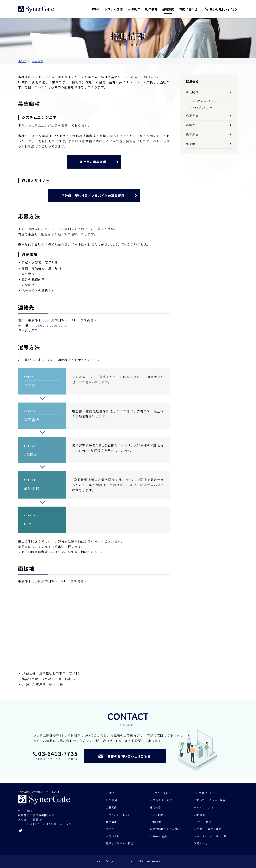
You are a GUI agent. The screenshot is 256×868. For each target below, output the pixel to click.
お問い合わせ (191, 9)
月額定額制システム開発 (165, 829)
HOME (102, 9)
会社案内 (172, 9)
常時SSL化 (201, 843)
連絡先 (191, 125)
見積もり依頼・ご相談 (120, 843)
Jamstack (201, 815)
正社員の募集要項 (93, 162)
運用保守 (155, 807)
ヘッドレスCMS (204, 807)
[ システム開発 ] (160, 793)
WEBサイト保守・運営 (208, 829)
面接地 (191, 144)
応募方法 (192, 115)
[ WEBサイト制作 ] (206, 793)
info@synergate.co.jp (49, 325)
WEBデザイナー (202, 107)
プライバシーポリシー (120, 815)
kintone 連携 (158, 836)
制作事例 (156, 9)
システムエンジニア (205, 101)
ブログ (110, 829)
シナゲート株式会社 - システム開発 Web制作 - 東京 (36, 9)
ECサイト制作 (203, 822)
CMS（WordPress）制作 (210, 800)
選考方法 (192, 134)
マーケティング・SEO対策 (210, 836)
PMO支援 (156, 822)
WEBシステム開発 (161, 800)
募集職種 (192, 92)
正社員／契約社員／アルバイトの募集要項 (93, 195)
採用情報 (111, 822)
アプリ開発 (157, 815)
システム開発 (120, 9)
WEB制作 (139, 9)
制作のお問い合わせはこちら (129, 756)
